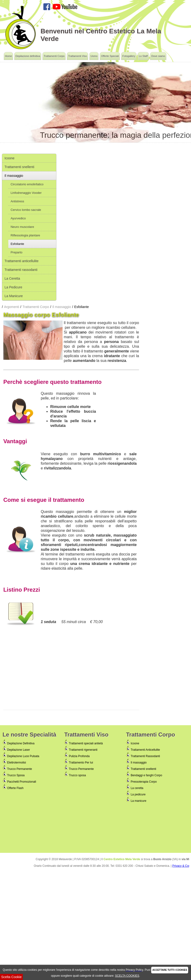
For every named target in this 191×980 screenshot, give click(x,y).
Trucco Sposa (16, 775)
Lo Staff (143, 56)
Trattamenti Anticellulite (145, 750)
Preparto (17, 252)
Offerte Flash (15, 788)
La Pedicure (13, 287)
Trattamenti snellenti (19, 167)
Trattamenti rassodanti (21, 270)
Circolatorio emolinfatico (27, 184)
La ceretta (137, 788)
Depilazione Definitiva (21, 743)
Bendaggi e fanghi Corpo (146, 775)
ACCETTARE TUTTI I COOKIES (170, 970)
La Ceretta (12, 278)
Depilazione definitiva (28, 56)
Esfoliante (17, 244)
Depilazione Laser (18, 750)
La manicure (138, 801)
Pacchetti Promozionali (22, 782)
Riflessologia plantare (25, 235)
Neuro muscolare (22, 227)
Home (8, 56)
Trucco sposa (77, 775)
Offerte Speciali (110, 56)
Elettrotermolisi (16, 763)
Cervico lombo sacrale (26, 210)
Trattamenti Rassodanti (145, 756)
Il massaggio (14, 176)
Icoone (9, 158)
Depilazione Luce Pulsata (23, 756)
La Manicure (14, 296)
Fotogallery (129, 56)
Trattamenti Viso (77, 56)
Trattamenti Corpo (54, 56)
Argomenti (12, 307)
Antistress (17, 201)
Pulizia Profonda (79, 756)
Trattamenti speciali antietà (86, 743)
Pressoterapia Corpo (144, 782)
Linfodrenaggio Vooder (26, 193)
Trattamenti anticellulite (21, 261)
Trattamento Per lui (81, 763)
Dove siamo (158, 56)
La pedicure (138, 794)
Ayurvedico (18, 218)
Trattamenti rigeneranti (83, 750)
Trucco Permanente (20, 769)
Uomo (94, 56)
